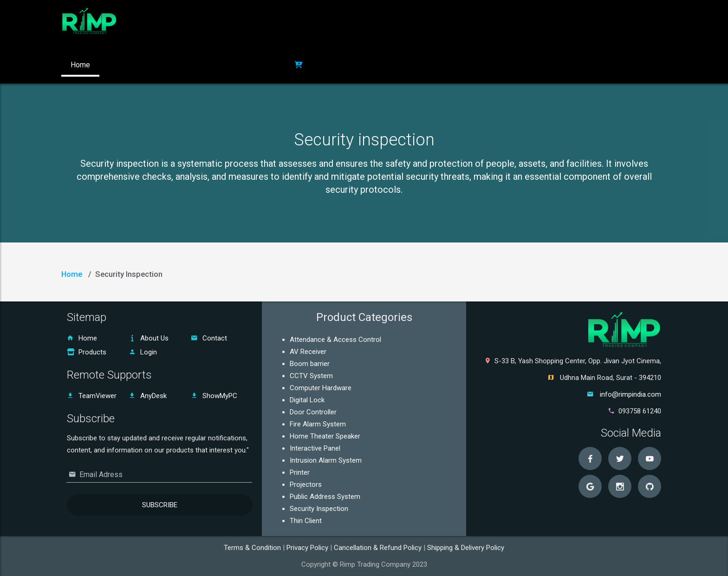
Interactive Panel (315, 448)
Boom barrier (310, 364)
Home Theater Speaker (325, 436)
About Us (149, 338)
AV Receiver (308, 352)
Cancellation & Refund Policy (379, 548)
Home (72, 274)
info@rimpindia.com (630, 394)
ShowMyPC (214, 396)
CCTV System (311, 376)
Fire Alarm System (318, 424)
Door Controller (313, 412)
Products (87, 352)
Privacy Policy (308, 548)
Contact (209, 338)
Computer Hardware (321, 388)
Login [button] (269, 65)
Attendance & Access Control (335, 340)
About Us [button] (123, 65)
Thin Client (306, 521)
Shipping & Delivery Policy (466, 548)
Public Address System (325, 497)
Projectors (306, 484)
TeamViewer (92, 396)
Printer (300, 472)
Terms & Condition (253, 548)
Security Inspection (319, 509)
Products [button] (172, 65)
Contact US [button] (223, 65)
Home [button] (80, 65)
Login (143, 352)
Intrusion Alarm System (326, 460)
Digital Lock (307, 400)
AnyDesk (148, 396)
